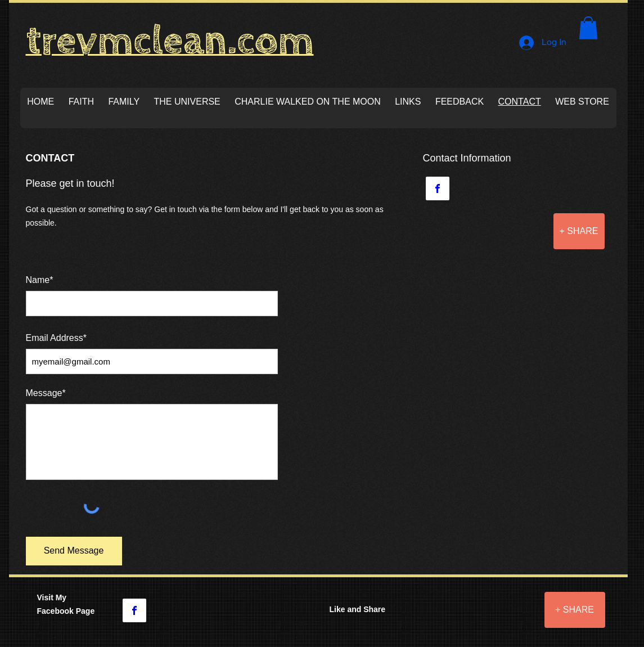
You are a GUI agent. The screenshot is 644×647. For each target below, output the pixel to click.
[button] (588, 28)
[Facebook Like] (485, 618)
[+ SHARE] (579, 231)
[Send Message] (74, 551)
